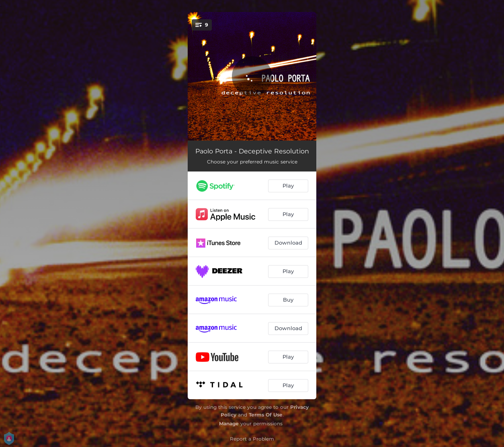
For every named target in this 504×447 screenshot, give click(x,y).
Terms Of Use (266, 415)
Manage (229, 424)
